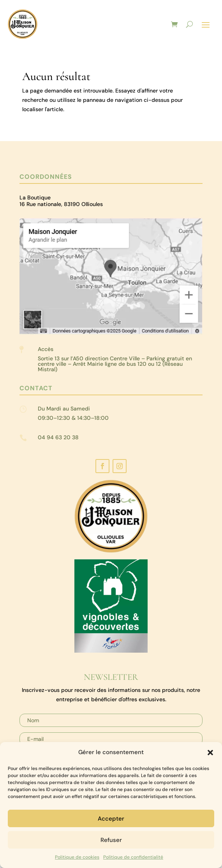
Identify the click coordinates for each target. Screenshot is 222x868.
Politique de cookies (77, 857)
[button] (210, 753)
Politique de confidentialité (133, 857)
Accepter (111, 819)
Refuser (111, 840)
